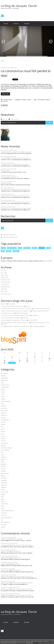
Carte (4, 105)
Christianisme (5, 387)
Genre (3, 434)
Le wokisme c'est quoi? (8, 313)
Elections (3, 413)
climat (9, 251)
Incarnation (12, 304)
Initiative (3, 446)
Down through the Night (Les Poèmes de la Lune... (16, 189)
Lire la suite (5, 94)
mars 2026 (4, 273)
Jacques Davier (5, 539)
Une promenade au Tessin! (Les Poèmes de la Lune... (16, 152)
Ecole (2, 404)
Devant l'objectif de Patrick (40, 311)
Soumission (4, 504)
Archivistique (4, 378)
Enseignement (5, 420)
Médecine (4, 457)
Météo (3, 462)
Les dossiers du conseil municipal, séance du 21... (15, 315)
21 (20, 361)
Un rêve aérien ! (5, 171)
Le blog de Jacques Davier (19, 6)
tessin (3, 101)
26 (4, 363)
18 (49, 359)
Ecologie (3, 406)
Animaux (3, 376)
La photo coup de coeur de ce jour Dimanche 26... (15, 311)
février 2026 (4, 275)
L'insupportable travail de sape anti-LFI (12, 306)
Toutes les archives (6, 294)
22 (27, 361)
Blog (2, 383)
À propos (27, 23)
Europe (3, 422)
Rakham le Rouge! (6, 183)
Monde (3, 469)
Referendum (4, 492)
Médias (3, 460)
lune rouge (27, 248)
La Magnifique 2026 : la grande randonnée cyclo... (15, 326)
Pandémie (4, 480)
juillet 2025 (4, 291)
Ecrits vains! (4, 411)
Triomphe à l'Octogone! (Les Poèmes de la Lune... (15, 202)
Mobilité (3, 466)
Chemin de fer (5, 385)
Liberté (28, 306)
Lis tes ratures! (5, 450)
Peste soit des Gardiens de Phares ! (22, 545)
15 (27, 359)
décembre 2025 (5, 280)
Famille (3, 425)
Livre (2, 453)
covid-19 (48, 100)
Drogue (3, 399)
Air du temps (5, 373)
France (3, 429)
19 (4, 361)
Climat (3, 392)
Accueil (6, 23)
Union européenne (6, 518)
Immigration (4, 443)
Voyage (3, 527)
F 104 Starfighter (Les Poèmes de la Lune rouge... (15, 158)
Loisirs (3, 455)
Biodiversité (4, 380)
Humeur (24, 100)
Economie (4, 408)
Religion (3, 494)
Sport (2, 506)
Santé (2, 499)
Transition (4, 513)
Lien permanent (7, 100)
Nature (3, 476)
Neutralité (4, 478)
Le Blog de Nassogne (38, 326)
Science (3, 501)
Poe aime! (4, 485)
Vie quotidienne (5, 522)
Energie (3, 418)
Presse (3, 490)
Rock (2, 497)
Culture (3, 397)
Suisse (29, 100)
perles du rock (12, 248)
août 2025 (4, 289)
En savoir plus (29, 643)
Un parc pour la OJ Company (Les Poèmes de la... (15, 196)
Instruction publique (7, 448)
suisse (3, 248)
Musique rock (5, 473)
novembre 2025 (5, 282)
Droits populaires (6, 401)
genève (48, 248)
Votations (4, 525)
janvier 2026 (4, 278)
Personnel (4, 483)
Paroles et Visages (22, 313)
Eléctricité (4, 415)
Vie (2, 520)
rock (3, 251)
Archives (16, 23)
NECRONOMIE (33, 320)
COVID (3, 394)
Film (2, 427)
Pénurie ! (3, 304)
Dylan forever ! (16, 551)
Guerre (3, 436)
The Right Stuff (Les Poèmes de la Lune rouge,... (15, 164)
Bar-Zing (25, 318)
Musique (3, 471)
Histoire (3, 439)
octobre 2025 (5, 284)
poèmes (35, 248)
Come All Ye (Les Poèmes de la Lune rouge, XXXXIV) (16, 208)
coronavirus (41, 100)
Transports (4, 515)
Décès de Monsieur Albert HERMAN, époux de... (15, 323)
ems (6, 101)
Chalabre (35, 315)
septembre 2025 (6, 287)
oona (20, 248)
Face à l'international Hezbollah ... (11, 318)
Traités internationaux (7, 511)
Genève (3, 432)
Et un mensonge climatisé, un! (10, 177)
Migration (4, 464)
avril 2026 (4, 271)
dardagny (16, 251)
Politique (3, 487)
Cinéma (3, 390)
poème (42, 248)
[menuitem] (6, 24)
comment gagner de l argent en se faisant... (13, 320)
